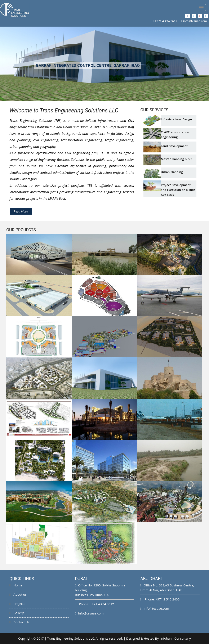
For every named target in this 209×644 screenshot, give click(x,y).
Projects (17, 604)
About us (18, 594)
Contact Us (19, 622)
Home (16, 585)
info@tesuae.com (195, 21)
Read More (21, 211)
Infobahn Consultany (176, 638)
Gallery (17, 613)
